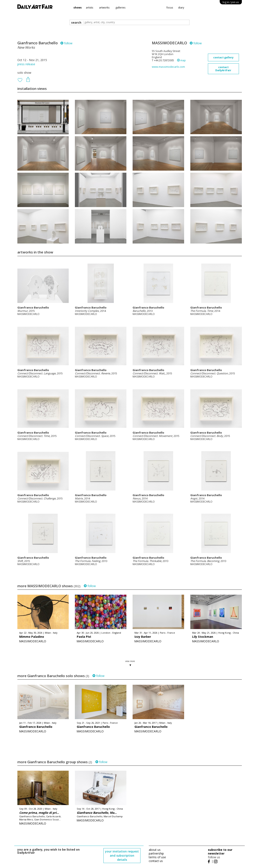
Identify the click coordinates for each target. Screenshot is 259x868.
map (181, 60)
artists (89, 8)
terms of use (157, 857)
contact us (156, 861)
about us (155, 850)
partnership (156, 853)
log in (231, 2)
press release (26, 64)
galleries (120, 8)
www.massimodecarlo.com (168, 67)
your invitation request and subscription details (122, 855)
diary (181, 8)
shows (78, 8)
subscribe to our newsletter (220, 852)
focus (170, 8)
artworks (104, 8)
